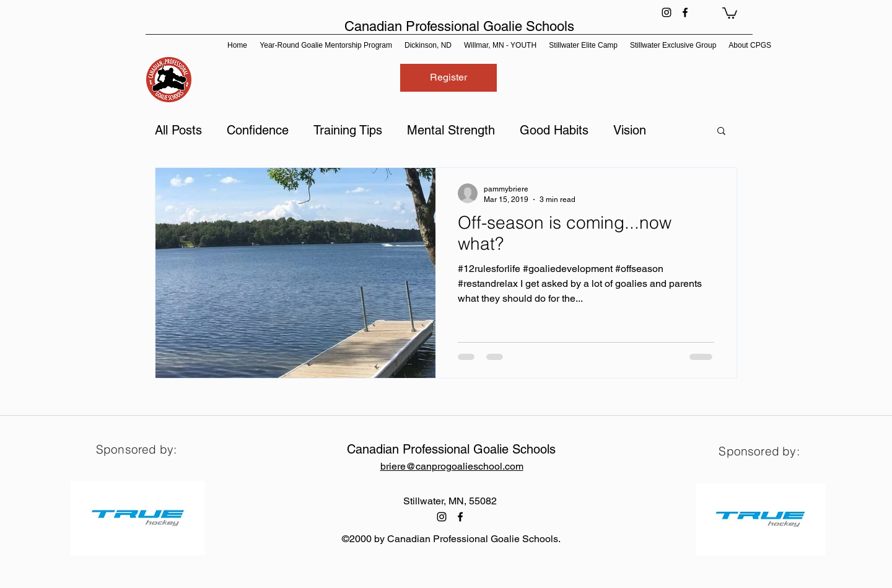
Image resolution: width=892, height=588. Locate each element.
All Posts (178, 130)
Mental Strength (451, 130)
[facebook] (685, 12)
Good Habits (554, 130)
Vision (630, 130)
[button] (730, 12)
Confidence (258, 130)
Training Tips (348, 130)
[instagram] (667, 12)
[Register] (448, 78)
